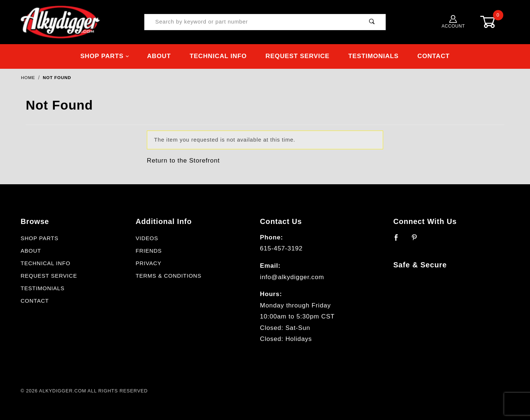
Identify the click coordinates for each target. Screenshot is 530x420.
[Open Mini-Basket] (493, 22)
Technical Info (218, 56)
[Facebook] (400, 241)
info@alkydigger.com (292, 277)
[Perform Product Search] (372, 22)
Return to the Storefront (183, 161)
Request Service (297, 56)
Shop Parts (105, 56)
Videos (147, 238)
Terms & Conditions (168, 276)
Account (453, 22)
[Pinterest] (418, 241)
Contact (434, 56)
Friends (149, 251)
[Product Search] (252, 22)
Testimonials (373, 56)
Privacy (148, 263)
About (159, 56)
